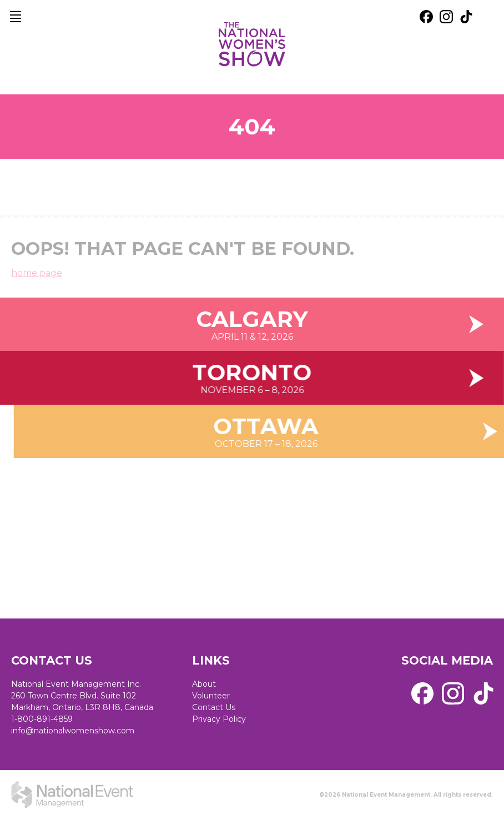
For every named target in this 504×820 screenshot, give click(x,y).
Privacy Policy (219, 719)
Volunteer (211, 696)
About (204, 684)
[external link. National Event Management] (72, 795)
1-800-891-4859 (42, 719)
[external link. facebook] (426, 17)
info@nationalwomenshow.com (73, 731)
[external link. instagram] (446, 17)
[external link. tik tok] (466, 17)
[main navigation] (16, 17)
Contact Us (214, 707)
